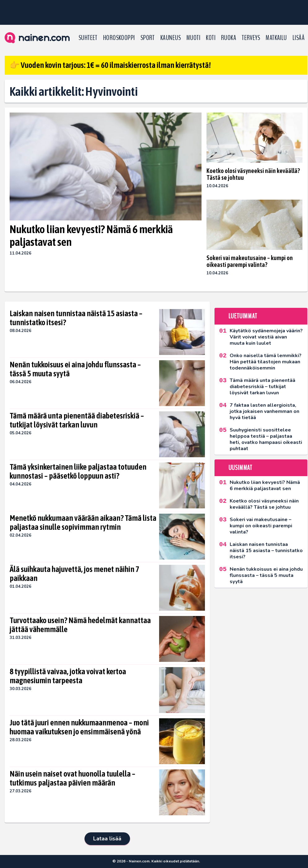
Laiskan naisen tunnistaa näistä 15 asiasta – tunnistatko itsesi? (76, 318)
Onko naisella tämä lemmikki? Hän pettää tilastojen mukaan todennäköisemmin (266, 362)
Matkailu (276, 38)
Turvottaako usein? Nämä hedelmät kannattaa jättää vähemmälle (80, 625)
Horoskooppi (119, 38)
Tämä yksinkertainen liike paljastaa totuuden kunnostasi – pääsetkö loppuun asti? (78, 472)
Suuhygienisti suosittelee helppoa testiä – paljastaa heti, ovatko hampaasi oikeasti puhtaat (266, 439)
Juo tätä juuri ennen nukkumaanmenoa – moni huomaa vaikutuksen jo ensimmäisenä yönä (79, 727)
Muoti (193, 38)
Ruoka (229, 38)
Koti (211, 38)
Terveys (251, 38)
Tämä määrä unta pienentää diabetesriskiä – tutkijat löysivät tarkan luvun (77, 420)
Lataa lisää (107, 839)
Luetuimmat (243, 316)
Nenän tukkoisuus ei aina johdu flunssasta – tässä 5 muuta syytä (75, 369)
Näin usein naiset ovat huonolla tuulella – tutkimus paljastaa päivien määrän (72, 778)
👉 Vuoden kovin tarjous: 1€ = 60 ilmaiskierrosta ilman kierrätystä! (110, 65)
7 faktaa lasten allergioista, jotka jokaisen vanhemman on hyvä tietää (265, 411)
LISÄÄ (299, 38)
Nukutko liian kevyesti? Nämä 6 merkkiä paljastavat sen (91, 235)
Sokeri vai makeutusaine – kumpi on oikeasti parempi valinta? (250, 261)
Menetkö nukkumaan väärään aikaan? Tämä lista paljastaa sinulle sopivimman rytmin (83, 523)
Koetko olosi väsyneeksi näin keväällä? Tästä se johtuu (253, 174)
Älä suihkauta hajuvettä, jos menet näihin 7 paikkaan (74, 574)
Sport (148, 38)
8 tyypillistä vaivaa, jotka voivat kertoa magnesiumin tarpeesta (68, 676)
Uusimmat (240, 468)
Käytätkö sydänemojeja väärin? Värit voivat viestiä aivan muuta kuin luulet (266, 337)
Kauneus (171, 38)
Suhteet (88, 38)
